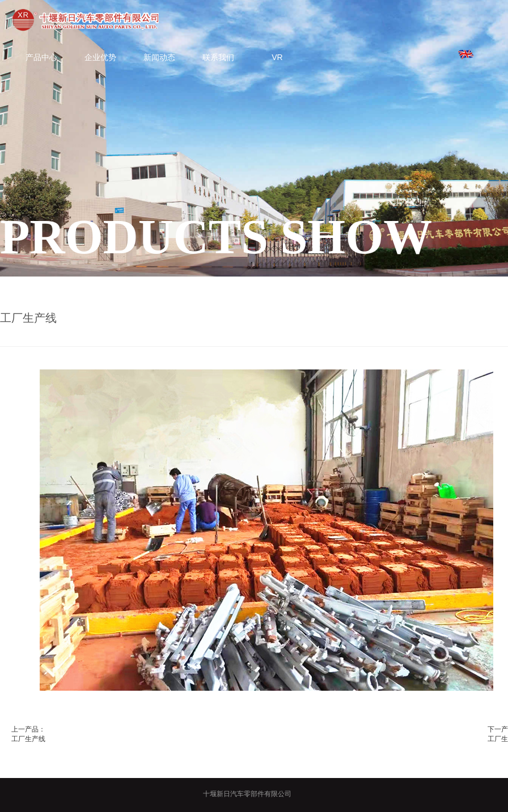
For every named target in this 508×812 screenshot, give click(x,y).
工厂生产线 (28, 739)
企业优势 (100, 57)
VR (277, 57)
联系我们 (218, 57)
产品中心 (41, 57)
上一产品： (28, 729)
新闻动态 (159, 57)
